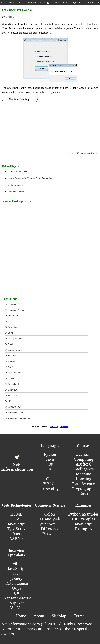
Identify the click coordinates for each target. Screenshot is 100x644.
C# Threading (11, 361)
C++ (50, 479)
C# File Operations (13, 339)
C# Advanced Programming (17, 418)
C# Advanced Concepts (15, 413)
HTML (17, 514)
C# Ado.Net (10, 367)
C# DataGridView (13, 407)
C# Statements (11, 316)
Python (50, 454)
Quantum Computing (83, 457)
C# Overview (11, 304)
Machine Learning (83, 476)
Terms (79, 616)
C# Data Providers (13, 373)
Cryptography (84, 489)
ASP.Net (17, 539)
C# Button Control (16, 192)
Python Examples (84, 514)
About (39, 616)
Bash (83, 494)
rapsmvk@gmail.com (59, 427)
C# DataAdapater (13, 384)
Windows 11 (50, 524)
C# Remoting (11, 396)
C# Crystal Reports (13, 350)
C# (50, 464)
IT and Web (50, 519)
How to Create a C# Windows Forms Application (30, 178)
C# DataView (11, 390)
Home (21, 616)
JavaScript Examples (84, 526)
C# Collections (11, 327)
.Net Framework (16, 598)
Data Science (84, 484)
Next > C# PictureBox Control (83, 153)
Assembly (50, 489)
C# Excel (9, 344)
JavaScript (16, 524)
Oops (17, 588)
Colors (50, 514)
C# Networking (11, 356)
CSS (16, 519)
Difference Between (50, 531)
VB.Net (50, 484)
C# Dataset (10, 378)
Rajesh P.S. (11, 17)
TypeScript (17, 529)
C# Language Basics (14, 310)
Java (50, 459)
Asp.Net (17, 603)
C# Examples (84, 519)
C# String (9, 333)
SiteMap (59, 616)
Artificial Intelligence (84, 467)
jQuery (17, 534)
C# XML (8, 401)
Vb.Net (16, 608)
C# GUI (8, 321)
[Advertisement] (50, 124)
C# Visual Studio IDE (18, 172)
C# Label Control (16, 185)
